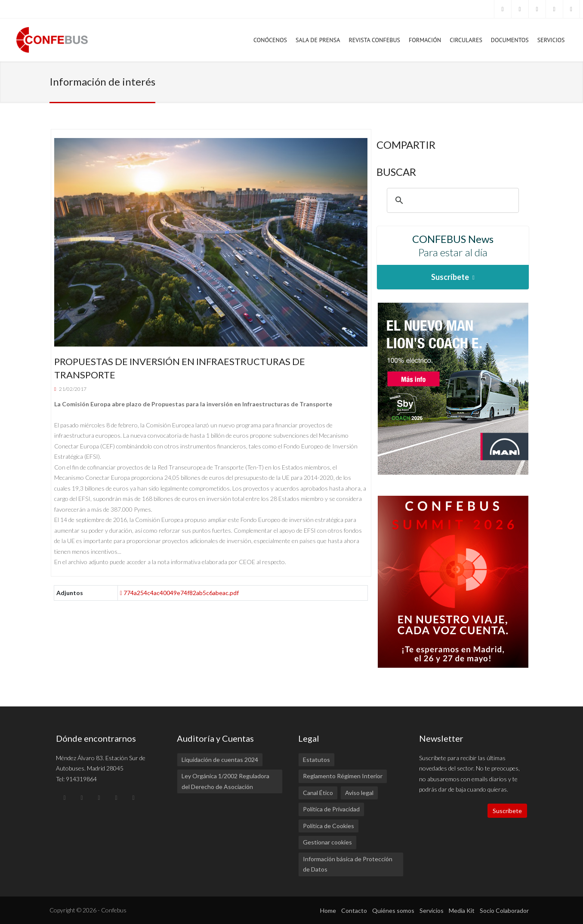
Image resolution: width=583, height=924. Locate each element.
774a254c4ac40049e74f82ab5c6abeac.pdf (179, 593)
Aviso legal (359, 793)
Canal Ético (318, 793)
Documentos (510, 42)
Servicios (551, 42)
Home (328, 910)
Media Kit (462, 910)
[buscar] (452, 200)
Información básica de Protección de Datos (348, 864)
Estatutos (316, 760)
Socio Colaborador (504, 910)
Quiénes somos (393, 910)
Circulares (466, 40)
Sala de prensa (318, 42)
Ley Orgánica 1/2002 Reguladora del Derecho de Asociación (225, 781)
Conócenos (270, 42)
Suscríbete (507, 811)
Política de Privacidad (331, 809)
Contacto (354, 910)
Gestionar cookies (327, 842)
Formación (425, 42)
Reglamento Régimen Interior (343, 776)
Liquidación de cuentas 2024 (220, 760)
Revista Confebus (374, 40)
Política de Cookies (329, 826)
